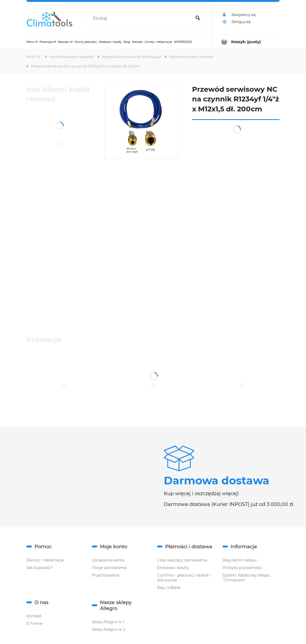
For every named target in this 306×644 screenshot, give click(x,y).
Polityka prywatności (242, 568)
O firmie (34, 624)
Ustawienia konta (108, 560)
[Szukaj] (198, 18)
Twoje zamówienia (109, 568)
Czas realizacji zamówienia (182, 560)
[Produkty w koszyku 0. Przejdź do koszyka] (246, 42)
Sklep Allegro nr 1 (108, 622)
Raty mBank (169, 588)
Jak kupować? (40, 568)
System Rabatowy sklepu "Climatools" (246, 578)
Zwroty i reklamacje (45, 560)
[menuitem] (32, 42)
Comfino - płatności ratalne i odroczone (184, 578)
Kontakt (34, 616)
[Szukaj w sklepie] (140, 18)
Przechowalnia (106, 575)
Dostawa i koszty (173, 568)
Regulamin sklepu (239, 560)
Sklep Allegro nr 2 (109, 629)
